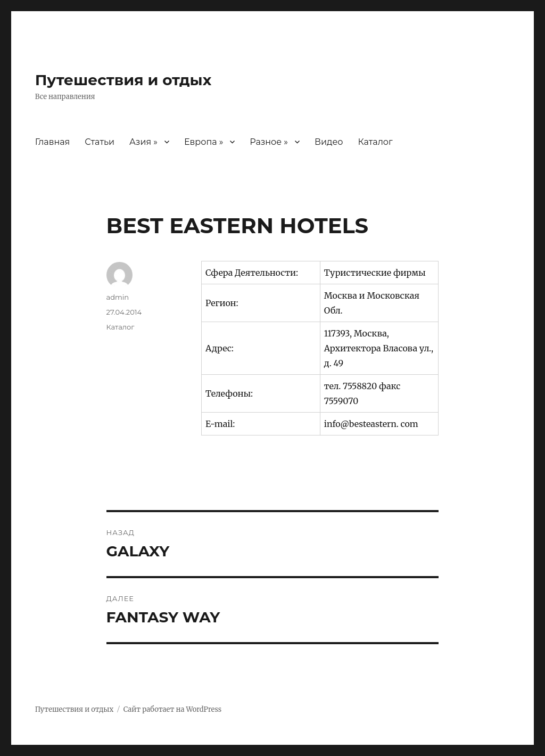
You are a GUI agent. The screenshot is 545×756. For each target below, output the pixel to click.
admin (118, 297)
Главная (53, 142)
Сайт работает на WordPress (172, 709)
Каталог (375, 142)
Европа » (204, 142)
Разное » (269, 142)
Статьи (100, 142)
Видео (329, 142)
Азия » (143, 142)
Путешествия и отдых (123, 80)
